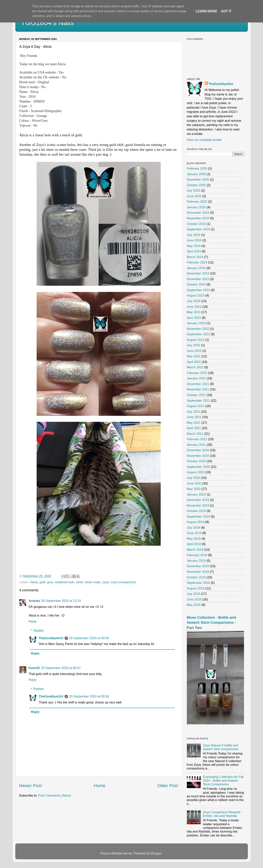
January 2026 (196, 174)
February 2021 (197, 439)
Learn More (207, 11)
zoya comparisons (123, 582)
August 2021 (196, 406)
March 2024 (195, 257)
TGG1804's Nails (48, 23)
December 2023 (198, 273)
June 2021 (194, 417)
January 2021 (196, 445)
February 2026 (197, 168)
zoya (106, 582)
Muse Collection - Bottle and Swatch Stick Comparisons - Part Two (212, 623)
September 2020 (198, 467)
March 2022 (195, 367)
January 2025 (196, 207)
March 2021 (195, 434)
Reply (33, 621)
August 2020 (196, 472)
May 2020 (194, 489)
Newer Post (31, 786)
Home (99, 786)
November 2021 (198, 389)
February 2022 (197, 373)
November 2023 (198, 279)
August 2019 (196, 522)
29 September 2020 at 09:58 (89, 638)
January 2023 (196, 323)
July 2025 (194, 190)
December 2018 (198, 566)
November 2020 (198, 456)
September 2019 (198, 516)
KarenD (34, 668)
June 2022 (194, 351)
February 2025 (197, 202)
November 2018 (198, 572)
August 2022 (196, 340)
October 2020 (196, 461)
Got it (226, 11)
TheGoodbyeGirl (51, 638)
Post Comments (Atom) (54, 795)
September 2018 (198, 583)
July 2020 (194, 478)
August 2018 (196, 588)
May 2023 (194, 312)
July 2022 (194, 345)
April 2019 (194, 544)
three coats (93, 582)
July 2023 (194, 301)
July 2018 (194, 594)
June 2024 (194, 240)
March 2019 (195, 550)
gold (42, 582)
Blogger (156, 853)
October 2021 (196, 395)
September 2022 (198, 334)
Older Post (168, 786)
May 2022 (194, 356)
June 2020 (194, 483)
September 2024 (198, 229)
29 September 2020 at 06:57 (61, 668)
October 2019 (196, 511)
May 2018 (194, 605)
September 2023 (198, 290)
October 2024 (196, 224)
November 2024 (198, 218)
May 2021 (194, 423)
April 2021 (194, 428)
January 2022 (196, 378)
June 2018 (194, 599)
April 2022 (194, 362)
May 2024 (194, 246)
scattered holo (65, 582)
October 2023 (196, 284)
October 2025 (196, 185)
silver (80, 582)
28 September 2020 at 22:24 (61, 601)
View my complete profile (204, 140)
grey (50, 582)
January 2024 (196, 268)
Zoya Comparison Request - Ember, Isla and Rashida (222, 814)
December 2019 (198, 500)
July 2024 (194, 235)
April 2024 (194, 251)
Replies (39, 630)
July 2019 (194, 527)
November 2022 (198, 329)
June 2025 (194, 196)
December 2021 (198, 384)
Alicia (34, 582)
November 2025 (198, 179)
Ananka (34, 601)
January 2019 (196, 561)
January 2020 (196, 494)
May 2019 (194, 539)
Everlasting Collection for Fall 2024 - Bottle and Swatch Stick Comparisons (223, 781)
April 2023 (194, 318)
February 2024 (197, 262)
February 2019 (197, 555)
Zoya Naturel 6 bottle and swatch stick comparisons (221, 747)
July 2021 (194, 412)
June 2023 (194, 307)
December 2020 (198, 450)
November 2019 (198, 505)
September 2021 (198, 401)
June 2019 (194, 533)
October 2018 (196, 577)
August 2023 (196, 295)
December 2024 (198, 213)
